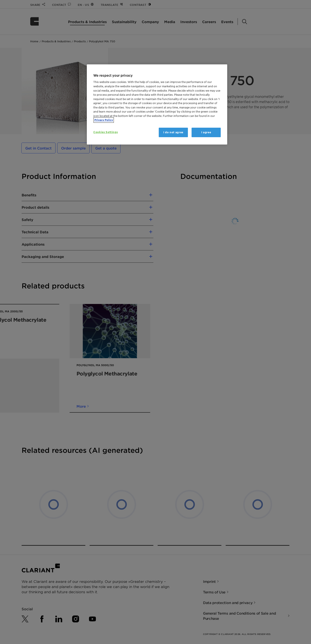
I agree (206, 132)
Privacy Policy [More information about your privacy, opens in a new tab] (104, 120)
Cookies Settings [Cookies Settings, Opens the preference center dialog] (106, 132)
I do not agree (173, 132)
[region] (157, 104)
